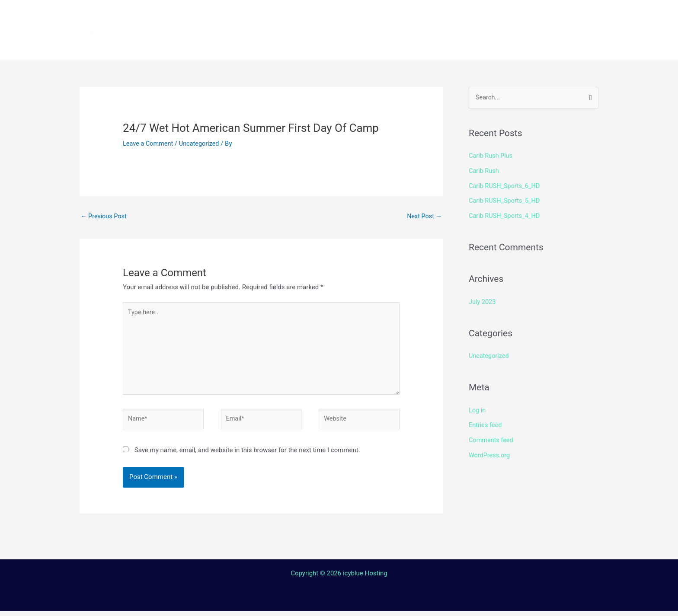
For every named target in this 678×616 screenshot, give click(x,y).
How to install (335, 15)
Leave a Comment (149, 144)
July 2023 (483, 300)
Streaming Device (414, 15)
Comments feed (492, 437)
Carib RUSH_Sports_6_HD (506, 185)
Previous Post (104, 217)
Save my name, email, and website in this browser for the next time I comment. (247, 455)
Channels (273, 15)
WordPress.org (490, 452)
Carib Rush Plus (491, 156)
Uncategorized (201, 144)
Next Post (424, 217)
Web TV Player (447, 45)
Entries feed (486, 422)
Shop (474, 15)
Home (227, 15)
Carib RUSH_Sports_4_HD (506, 214)
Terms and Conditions (257, 45)
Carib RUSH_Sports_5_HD (506, 200)
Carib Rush (484, 171)
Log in (478, 408)
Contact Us (343, 45)
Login (391, 45)
